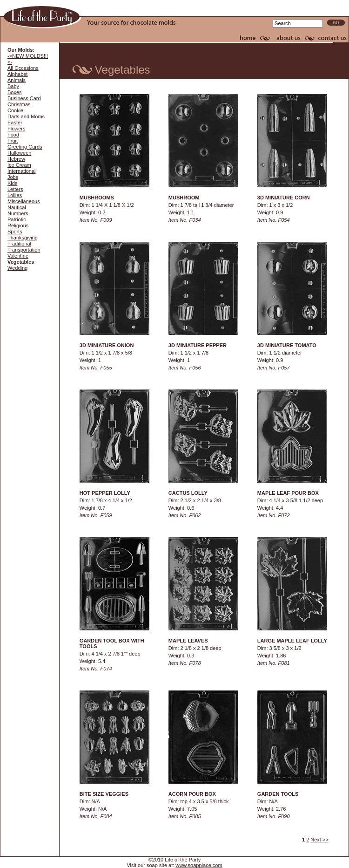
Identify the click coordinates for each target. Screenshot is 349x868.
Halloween (19, 153)
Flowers (17, 129)
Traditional (19, 244)
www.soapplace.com (199, 865)
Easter (15, 123)
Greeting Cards (25, 147)
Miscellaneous (24, 201)
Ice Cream (19, 165)
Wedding (17, 268)
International (22, 171)
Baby (13, 86)
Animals (17, 80)
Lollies (15, 195)
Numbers (18, 213)
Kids (12, 183)
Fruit (13, 141)
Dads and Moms (26, 116)
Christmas (19, 104)
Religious (18, 226)
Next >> (319, 840)
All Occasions (23, 68)
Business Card (24, 98)
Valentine (18, 256)
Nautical (17, 207)
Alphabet (17, 74)
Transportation (24, 250)
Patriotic (17, 219)
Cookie (15, 110)
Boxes (15, 92)
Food (13, 135)
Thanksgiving (23, 238)
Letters (15, 189)
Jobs (13, 177)
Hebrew (16, 159)
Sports (15, 232)
